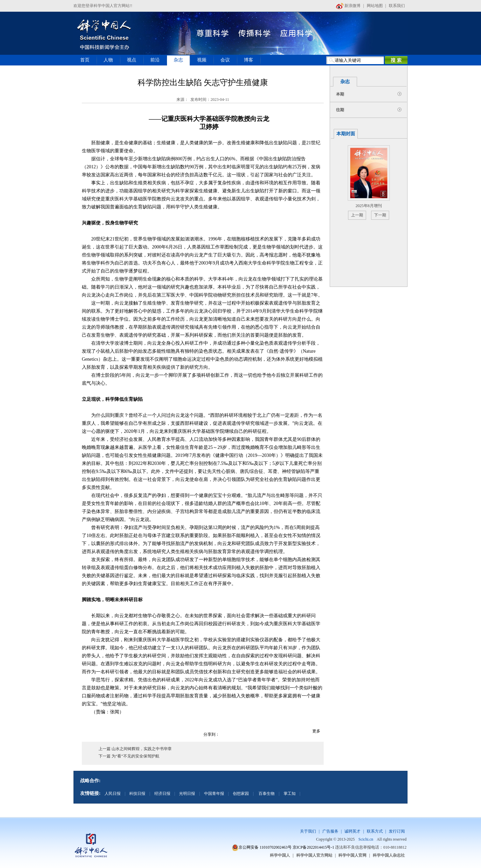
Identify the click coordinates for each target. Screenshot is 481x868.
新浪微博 (348, 6)
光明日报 (187, 794)
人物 (108, 60)
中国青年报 (214, 794)
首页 (85, 60)
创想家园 (241, 794)
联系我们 (397, 6)
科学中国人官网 (352, 855)
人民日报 (113, 794)
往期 (340, 110)
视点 (132, 60)
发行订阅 (397, 831)
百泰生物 (266, 794)
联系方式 (375, 831)
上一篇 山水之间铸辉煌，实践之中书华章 (135, 749)
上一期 (357, 215)
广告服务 (330, 831)
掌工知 (290, 794)
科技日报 (137, 794)
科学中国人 (280, 855)
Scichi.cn (366, 839)
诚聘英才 (352, 831)
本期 (340, 94)
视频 (202, 60)
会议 (225, 60)
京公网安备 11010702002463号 (265, 847)
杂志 (178, 60)
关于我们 (308, 831)
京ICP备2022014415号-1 (313, 847)
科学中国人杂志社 (389, 855)
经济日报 (162, 794)
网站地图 (375, 6)
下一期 (380, 215)
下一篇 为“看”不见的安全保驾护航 (129, 756)
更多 (316, 731)
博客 (249, 60)
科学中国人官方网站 (314, 855)
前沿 (155, 60)
